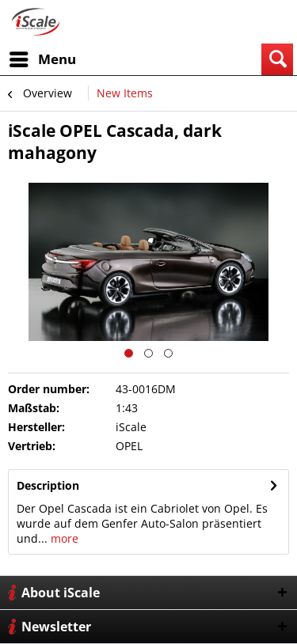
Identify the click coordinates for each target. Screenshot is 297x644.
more (63, 538)
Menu (43, 57)
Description (48, 485)
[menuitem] (42, 59)
